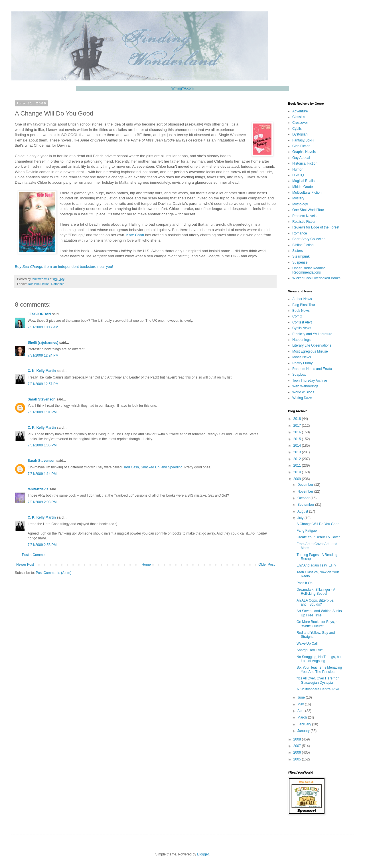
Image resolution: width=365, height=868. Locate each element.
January (304, 731)
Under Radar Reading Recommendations (309, 270)
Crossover (300, 123)
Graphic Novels (304, 152)
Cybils (297, 129)
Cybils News (302, 328)
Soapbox (299, 375)
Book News (301, 311)
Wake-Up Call (307, 644)
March (303, 717)
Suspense (300, 262)
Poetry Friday (302, 363)
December (306, 485)
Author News (302, 299)
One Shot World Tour (308, 210)
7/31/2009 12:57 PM (43, 384)
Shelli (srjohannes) (43, 343)
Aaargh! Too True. (310, 650)
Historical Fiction (305, 163)
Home (146, 564)
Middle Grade (303, 187)
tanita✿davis (38, 489)
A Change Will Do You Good (318, 524)
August (303, 511)
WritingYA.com (182, 88)
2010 (298, 472)
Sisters (298, 251)
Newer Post (25, 564)
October (304, 498)
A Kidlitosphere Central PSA (318, 689)
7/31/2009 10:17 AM (43, 327)
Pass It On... (306, 583)
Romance (58, 284)
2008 (298, 739)
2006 (298, 752)
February (305, 724)
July (301, 518)
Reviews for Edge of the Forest (316, 227)
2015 (298, 439)
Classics (299, 117)
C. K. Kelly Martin (42, 371)
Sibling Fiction (303, 245)
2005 (298, 759)
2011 (298, 466)
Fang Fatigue (307, 531)
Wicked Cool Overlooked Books (316, 278)
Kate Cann (135, 235)
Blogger (203, 854)
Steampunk (301, 256)
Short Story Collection (309, 239)
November (306, 491)
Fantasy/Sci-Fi (303, 140)
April (301, 711)
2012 (298, 459)
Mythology (300, 204)
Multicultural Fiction (307, 193)
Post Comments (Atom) (53, 573)
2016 (298, 432)
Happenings (301, 340)
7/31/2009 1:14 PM (42, 474)
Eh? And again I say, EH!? (316, 565)
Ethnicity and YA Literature (312, 334)
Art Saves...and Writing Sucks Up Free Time (319, 613)
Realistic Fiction (39, 284)
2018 (298, 419)
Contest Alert (302, 322)
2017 (298, 426)
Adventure (300, 111)
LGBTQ (298, 175)
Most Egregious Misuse (310, 351)
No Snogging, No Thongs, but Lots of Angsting (319, 659)
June (302, 697)
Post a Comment (35, 555)
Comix (297, 316)
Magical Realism (305, 181)
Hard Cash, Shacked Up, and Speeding (153, 467)
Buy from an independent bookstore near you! (64, 267)
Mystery (298, 198)
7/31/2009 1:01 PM (42, 412)
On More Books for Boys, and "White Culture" (319, 624)
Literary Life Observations (312, 345)
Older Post (266, 564)
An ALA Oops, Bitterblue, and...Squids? (315, 602)
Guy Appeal (301, 158)
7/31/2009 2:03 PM (42, 502)
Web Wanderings (305, 386)
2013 (298, 452)
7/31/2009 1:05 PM (42, 445)
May (301, 704)
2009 (298, 479)
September (306, 505)
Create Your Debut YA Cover (318, 537)
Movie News (302, 357)
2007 (298, 746)
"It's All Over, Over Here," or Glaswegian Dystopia (318, 680)
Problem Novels (304, 216)
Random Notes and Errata (312, 369)
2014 (298, 446)
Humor (297, 169)
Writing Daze (302, 398)
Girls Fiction (301, 146)
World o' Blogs (303, 392)
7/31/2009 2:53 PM (42, 545)
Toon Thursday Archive (310, 381)
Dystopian (300, 134)
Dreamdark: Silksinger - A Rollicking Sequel (316, 592)
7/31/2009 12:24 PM (43, 355)
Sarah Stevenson (41, 399)
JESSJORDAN (39, 314)
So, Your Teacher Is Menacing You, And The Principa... (319, 669)
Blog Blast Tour (304, 305)
